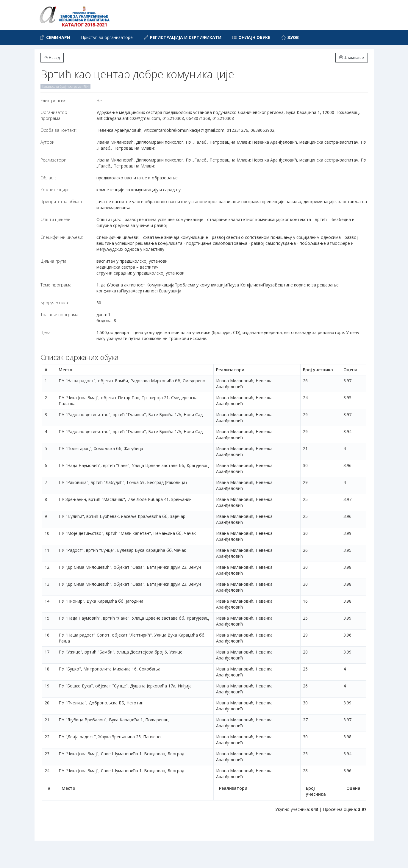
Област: (48, 178)
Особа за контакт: (58, 130)
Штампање (352, 58)
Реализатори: (54, 160)
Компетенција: (55, 190)
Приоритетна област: (62, 202)
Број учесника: (55, 303)
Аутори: (48, 142)
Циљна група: (54, 261)
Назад (52, 58)
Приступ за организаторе (107, 37)
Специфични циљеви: (62, 237)
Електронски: (53, 101)
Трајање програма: (60, 315)
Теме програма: (56, 285)
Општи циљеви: (56, 219)
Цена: (46, 332)
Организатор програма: (54, 115)
